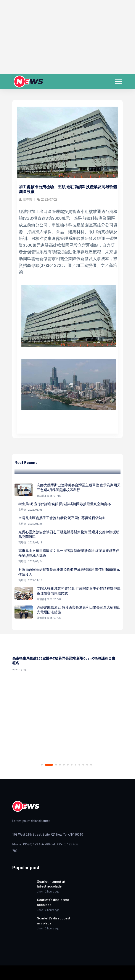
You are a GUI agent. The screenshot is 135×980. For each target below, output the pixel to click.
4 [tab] (60, 765)
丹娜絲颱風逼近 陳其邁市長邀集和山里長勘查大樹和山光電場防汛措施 (79, 610)
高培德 (25, 200)
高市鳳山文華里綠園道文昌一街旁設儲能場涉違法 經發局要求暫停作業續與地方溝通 (69, 553)
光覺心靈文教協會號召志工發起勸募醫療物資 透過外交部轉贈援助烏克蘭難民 (69, 534)
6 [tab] (68, 765)
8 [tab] (76, 765)
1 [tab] (42, 765)
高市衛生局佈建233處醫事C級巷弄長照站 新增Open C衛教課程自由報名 (64, 660)
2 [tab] (49, 765)
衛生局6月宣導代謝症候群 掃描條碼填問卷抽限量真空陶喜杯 (65, 504)
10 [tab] (83, 765)
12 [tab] (91, 765)
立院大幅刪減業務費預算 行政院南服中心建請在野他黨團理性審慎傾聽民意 (79, 591)
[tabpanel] (67, 663)
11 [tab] (87, 765)
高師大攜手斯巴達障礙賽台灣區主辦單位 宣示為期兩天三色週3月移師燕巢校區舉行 (79, 487)
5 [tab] (64, 765)
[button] (118, 81)
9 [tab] (79, 765)
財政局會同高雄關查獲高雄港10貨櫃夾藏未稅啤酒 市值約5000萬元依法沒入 (69, 572)
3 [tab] (56, 765)
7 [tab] (72, 765)
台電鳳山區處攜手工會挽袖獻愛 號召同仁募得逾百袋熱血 (62, 518)
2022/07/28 (47, 200)
